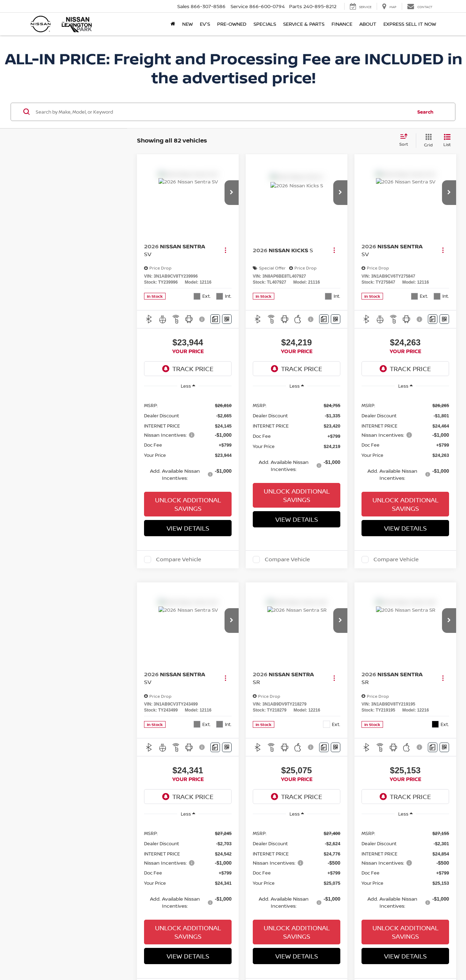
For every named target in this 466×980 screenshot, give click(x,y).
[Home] (173, 24)
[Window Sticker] (227, 317)
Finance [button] (342, 24)
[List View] (447, 138)
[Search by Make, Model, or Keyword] (223, 109)
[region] (188, 439)
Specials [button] (265, 24)
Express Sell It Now (410, 24)
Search (425, 109)
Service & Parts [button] (304, 24)
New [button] (187, 24)
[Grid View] (427, 138)
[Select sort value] (406, 138)
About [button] (368, 24)
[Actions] (225, 248)
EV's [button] (205, 24)
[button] (232, 190)
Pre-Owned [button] (232, 24)
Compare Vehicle (179, 557)
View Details (188, 526)
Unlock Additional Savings (188, 502)
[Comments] (215, 317)
